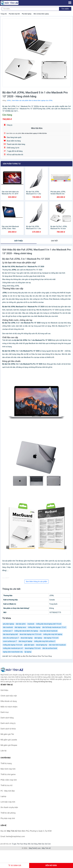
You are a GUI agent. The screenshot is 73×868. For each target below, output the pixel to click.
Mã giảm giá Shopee (9, 745)
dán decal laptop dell (10, 634)
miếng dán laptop (34, 627)
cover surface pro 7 (10, 641)
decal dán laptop (27, 638)
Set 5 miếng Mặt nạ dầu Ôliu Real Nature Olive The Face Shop (30, 656)
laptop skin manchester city (13, 652)
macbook (31, 624)
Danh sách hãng (7, 718)
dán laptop (38, 638)
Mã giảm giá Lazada (9, 740)
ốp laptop (28, 652)
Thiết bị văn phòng (8, 813)
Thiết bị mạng (6, 763)
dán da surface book (50, 648)
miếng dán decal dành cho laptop (26, 631)
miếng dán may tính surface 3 (45, 641)
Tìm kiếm (65, 9)
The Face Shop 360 (24, 844)
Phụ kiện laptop (27, 14)
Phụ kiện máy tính (14, 14)
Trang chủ (4, 14)
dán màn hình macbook (57, 645)
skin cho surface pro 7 (11, 638)
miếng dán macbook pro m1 (13, 648)
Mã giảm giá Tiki (7, 734)
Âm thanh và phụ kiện (9, 807)
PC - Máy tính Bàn (8, 791)
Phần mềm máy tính (9, 780)
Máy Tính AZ (46, 848)
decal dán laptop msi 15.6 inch (31, 634)
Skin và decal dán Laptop (41, 14)
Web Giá (41, 844)
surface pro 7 (8, 631)
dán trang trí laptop (25, 641)
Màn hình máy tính (8, 769)
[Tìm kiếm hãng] (30, 9)
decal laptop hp (42, 645)
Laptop (3, 796)
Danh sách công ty (8, 723)
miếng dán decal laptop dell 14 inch (49, 624)
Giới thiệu (19, 241)
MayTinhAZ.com (35, 848)
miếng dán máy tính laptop (53, 634)
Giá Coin (48, 844)
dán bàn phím (21, 624)
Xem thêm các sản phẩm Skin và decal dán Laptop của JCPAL (32, 100)
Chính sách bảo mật (9, 696)
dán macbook (8, 627)
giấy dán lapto (29, 645)
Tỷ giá (14, 844)
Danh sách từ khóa (8, 729)
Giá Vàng (34, 844)
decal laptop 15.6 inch (33, 648)
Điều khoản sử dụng (9, 701)
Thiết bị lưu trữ (6, 785)
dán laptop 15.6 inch (51, 638)
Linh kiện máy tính (8, 802)
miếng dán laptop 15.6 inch (13, 645)
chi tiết (54, 241)
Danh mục (5, 712)
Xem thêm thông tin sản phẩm (36, 582)
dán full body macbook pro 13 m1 (54, 627)
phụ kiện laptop (8, 624)
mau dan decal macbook (49, 631)
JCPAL (9, 100)
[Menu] (70, 3)
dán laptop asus (20, 627)
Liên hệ (3, 751)
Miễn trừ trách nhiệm (9, 707)
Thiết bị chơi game (8, 774)
